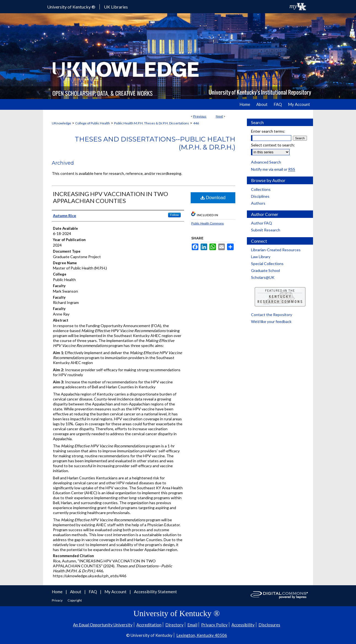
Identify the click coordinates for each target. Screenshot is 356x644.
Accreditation (149, 625)
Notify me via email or (273, 169)
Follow (174, 215)
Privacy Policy (214, 625)
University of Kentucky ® (71, 7)
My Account (116, 592)
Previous (200, 116)
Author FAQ (261, 223)
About (76, 592)
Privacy (57, 600)
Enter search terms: (268, 131)
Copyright (75, 600)
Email (192, 625)
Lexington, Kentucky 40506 (202, 635)
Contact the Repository (272, 315)
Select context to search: (273, 145)
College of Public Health (93, 123)
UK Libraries (116, 7)
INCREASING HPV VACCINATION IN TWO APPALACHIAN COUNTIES (110, 197)
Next (219, 116)
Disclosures (269, 625)
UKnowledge (61, 123)
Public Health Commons (207, 223)
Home (58, 592)
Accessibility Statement (155, 592)
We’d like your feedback (271, 321)
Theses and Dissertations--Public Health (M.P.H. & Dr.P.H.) (155, 143)
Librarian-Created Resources (276, 250)
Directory (174, 625)
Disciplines (260, 196)
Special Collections (267, 264)
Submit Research (266, 230)
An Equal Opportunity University (103, 625)
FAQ (93, 592)
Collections (261, 189)
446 (196, 123)
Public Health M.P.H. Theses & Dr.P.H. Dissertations (152, 123)
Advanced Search (266, 162)
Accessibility (243, 625)
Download (213, 198)
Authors (258, 203)
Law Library (261, 257)
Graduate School (265, 270)
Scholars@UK (263, 277)
